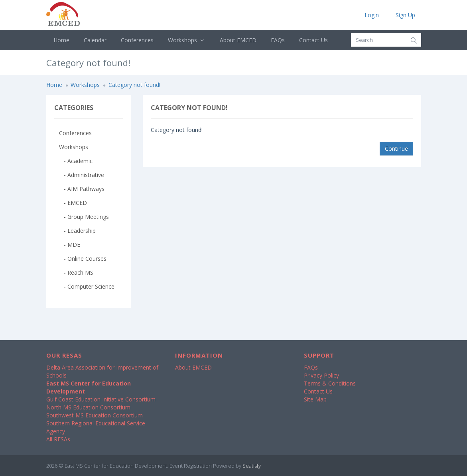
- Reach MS (76, 272)
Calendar (95, 40)
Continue (396, 149)
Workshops (187, 40)
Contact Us (313, 40)
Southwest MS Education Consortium (95, 415)
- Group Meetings (84, 217)
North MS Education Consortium (88, 407)
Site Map (315, 399)
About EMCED (238, 40)
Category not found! (134, 85)
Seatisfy (252, 466)
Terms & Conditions (330, 383)
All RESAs (58, 439)
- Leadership (77, 231)
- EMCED (73, 203)
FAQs (278, 40)
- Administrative (82, 175)
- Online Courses (83, 259)
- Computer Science (87, 286)
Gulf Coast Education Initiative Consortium (101, 399)
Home (61, 40)
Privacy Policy (321, 375)
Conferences (137, 40)
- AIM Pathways (82, 189)
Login (372, 15)
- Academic (76, 161)
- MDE (70, 245)
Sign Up (405, 15)
